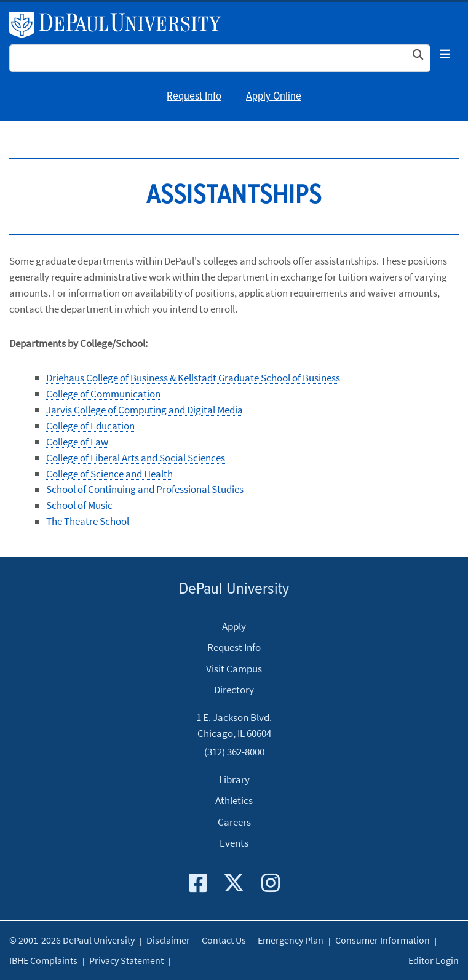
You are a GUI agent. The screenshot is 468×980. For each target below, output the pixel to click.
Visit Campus (234, 669)
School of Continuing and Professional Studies (145, 489)
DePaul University (122, 25)
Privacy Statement (126, 960)
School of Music (79, 505)
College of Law (77, 442)
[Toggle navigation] (445, 54)
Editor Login (434, 960)
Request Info (194, 97)
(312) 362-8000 (234, 751)
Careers (234, 822)
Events (234, 843)
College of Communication (103, 394)
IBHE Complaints (43, 960)
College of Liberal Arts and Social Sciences (136, 458)
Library (234, 779)
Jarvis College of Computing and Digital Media (145, 410)
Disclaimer (168, 940)
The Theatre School (88, 521)
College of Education (90, 426)
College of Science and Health (109, 474)
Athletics (234, 800)
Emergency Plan (291, 940)
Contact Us (224, 940)
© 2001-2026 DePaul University (72, 940)
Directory (234, 690)
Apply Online (274, 97)
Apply (234, 626)
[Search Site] (220, 58)
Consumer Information (383, 940)
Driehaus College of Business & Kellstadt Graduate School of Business (193, 378)
